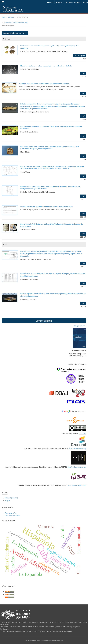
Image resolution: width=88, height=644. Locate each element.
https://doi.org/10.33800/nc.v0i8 (17, 22)
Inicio (50, 2)
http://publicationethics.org (77, 467)
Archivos (11, 17)
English (8, 501)
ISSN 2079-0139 (20, 622)
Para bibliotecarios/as (13, 516)
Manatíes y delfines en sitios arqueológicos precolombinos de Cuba (46, 66)
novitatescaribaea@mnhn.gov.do (19, 631)
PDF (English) (80, 56)
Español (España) (73, 2)
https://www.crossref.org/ (78, 449)
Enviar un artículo (44, 321)
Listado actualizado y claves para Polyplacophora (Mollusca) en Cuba (47, 206)
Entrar (59, 2)
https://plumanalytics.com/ (77, 485)
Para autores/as (11, 513)
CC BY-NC (82, 434)
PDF (83, 73)
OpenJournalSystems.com (56, 641)
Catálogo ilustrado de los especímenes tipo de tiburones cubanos (44, 84)
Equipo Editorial (80, 326)
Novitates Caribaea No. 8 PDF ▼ (15, 33)
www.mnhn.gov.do (66, 631)
